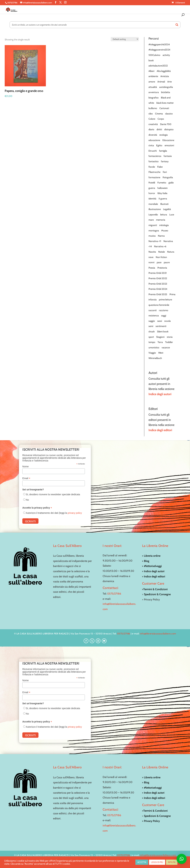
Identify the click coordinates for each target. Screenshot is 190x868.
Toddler (169, 342)
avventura (154, 92)
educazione (154, 140)
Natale (162, 252)
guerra (152, 188)
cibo (151, 114)
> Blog (146, 561)
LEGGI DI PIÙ (157, 862)
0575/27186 (114, 594)
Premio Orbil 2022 (158, 278)
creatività (153, 124)
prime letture (165, 300)
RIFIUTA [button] (172, 862)
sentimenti (161, 326)
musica (152, 236)
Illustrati (164, 204)
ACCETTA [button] (142, 862)
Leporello (153, 215)
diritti (159, 129)
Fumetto (162, 183)
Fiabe (160, 167)
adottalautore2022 (158, 66)
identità (152, 199)
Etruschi (153, 151)
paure (167, 262)
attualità (153, 87)
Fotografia (168, 177)
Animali (161, 82)
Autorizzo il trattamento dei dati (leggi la (54, 513)
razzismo (164, 310)
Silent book (163, 332)
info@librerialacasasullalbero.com (158, 634)
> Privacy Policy (151, 821)
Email (26, 478)
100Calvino (154, 55)
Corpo (161, 119)
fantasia (168, 156)
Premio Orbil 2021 (158, 273)
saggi (164, 316)
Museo (165, 231)
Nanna (161, 236)
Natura (171, 252)
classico (169, 114)
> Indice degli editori (154, 576)
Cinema (159, 114)
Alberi (151, 71)
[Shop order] (125, 39)
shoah (152, 332)
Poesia (152, 268)
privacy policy (75, 513)
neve (151, 257)
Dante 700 (166, 124)
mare (151, 220)
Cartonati (164, 108)
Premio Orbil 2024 (158, 289)
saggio (152, 321)
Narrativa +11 (155, 241)
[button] (182, 859)
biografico (154, 98)
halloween (163, 188)
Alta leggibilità (164, 71)
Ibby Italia (162, 193)
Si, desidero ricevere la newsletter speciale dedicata (53, 494)
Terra (160, 342)
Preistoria (162, 268)
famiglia (163, 151)
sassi (160, 321)
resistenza (154, 316)
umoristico (154, 348)
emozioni (169, 145)
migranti (153, 225)
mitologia (164, 225)
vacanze (166, 348)
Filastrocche (154, 172)
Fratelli (152, 183)
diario (151, 129)
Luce (172, 215)
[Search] (177, 25)
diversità (153, 135)
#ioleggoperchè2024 (159, 44)
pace (159, 262)
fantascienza (155, 156)
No (27, 500)
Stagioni (160, 337)
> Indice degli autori (153, 571)
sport (151, 337)
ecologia (164, 135)
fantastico (154, 161)
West (161, 353)
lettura (164, 215)
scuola (167, 321)
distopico (169, 129)
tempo (152, 342)
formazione (154, 177)
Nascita (152, 252)
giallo (171, 183)
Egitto (159, 145)
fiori (165, 172)
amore (152, 82)
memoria (161, 220)
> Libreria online (151, 556)
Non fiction (161, 257)
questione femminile (159, 305)
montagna (154, 231)
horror (152, 193)
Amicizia (165, 76)
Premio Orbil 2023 (158, 284)
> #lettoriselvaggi (152, 566)
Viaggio (152, 353)
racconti (153, 310)
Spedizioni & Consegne (157, 594)
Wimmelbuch (155, 358)
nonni (151, 262)
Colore (152, 119)
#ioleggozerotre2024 (159, 50)
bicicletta (166, 92)
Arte (170, 82)
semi (151, 326)
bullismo (153, 108)
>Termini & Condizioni (155, 589)
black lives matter (165, 103)
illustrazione (155, 209)
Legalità (167, 209)
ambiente (153, 76)
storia (170, 337)
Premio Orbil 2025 (158, 294)
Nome (25, 466)
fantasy (165, 161)
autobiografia (166, 87)
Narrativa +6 (160, 246)
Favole (152, 167)
